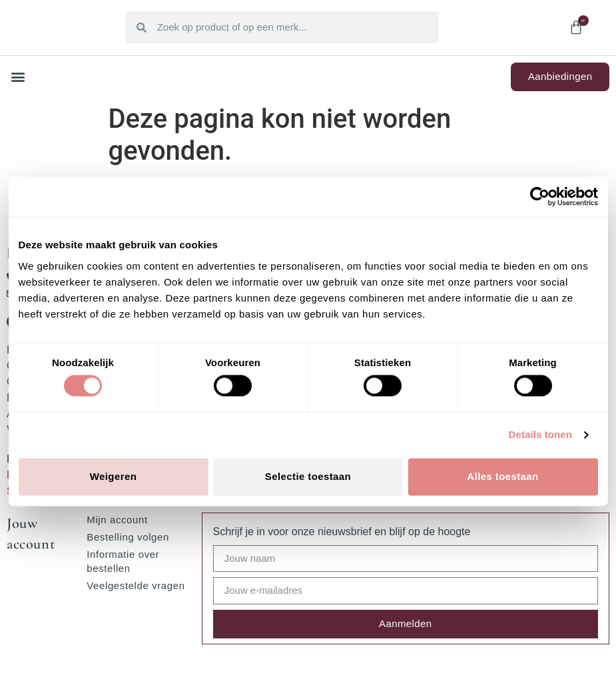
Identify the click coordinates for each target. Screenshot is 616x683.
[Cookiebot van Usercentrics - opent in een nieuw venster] (540, 196)
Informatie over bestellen (123, 561)
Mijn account (117, 520)
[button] (18, 77)
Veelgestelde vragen (136, 585)
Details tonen (540, 435)
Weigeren (113, 476)
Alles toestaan (502, 476)
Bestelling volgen (128, 537)
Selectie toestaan (308, 476)
